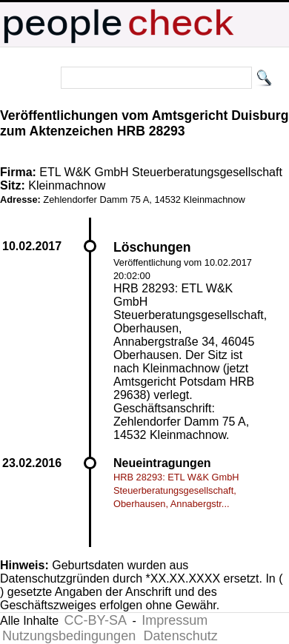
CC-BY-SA (96, 620)
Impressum (175, 620)
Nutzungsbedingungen (69, 636)
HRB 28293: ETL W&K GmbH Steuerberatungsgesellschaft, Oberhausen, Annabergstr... (176, 490)
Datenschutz (181, 636)
